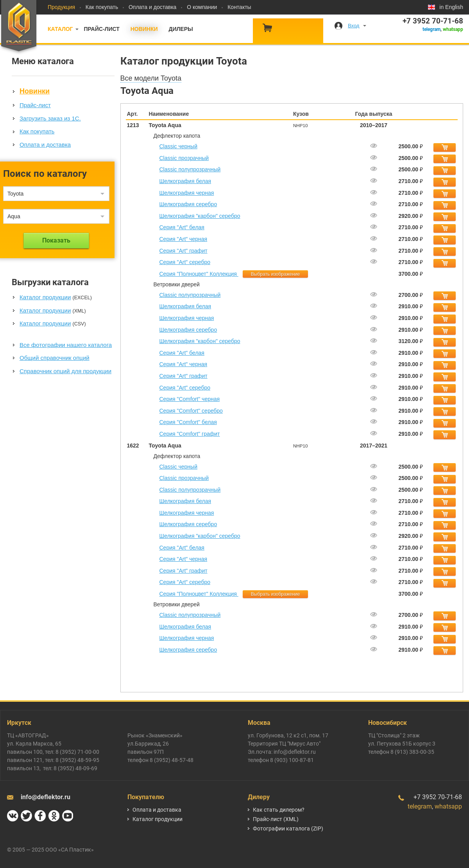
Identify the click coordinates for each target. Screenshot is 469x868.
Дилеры (181, 29)
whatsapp (453, 29)
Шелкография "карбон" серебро (200, 216)
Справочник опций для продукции (65, 371)
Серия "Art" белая (182, 227)
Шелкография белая (185, 181)
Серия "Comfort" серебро (191, 411)
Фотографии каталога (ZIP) (288, 828)
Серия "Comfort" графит (190, 434)
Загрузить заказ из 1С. (50, 118)
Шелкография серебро (188, 204)
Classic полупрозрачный (190, 169)
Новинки (144, 29)
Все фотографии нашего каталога (66, 345)
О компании (202, 7)
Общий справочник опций (55, 358)
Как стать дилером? (279, 810)
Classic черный (179, 146)
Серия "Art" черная (183, 239)
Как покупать (102, 7)
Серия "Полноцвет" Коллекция (199, 274)
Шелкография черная (187, 193)
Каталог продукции (45, 297)
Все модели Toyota (151, 78)
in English (451, 7)
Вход (354, 26)
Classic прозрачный (184, 158)
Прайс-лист (101, 29)
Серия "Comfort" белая (188, 422)
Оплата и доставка (152, 7)
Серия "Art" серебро (185, 262)
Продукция (61, 7)
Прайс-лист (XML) (276, 819)
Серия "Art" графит (183, 251)
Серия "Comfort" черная (190, 399)
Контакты (239, 7)
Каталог (60, 29)
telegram (431, 29)
